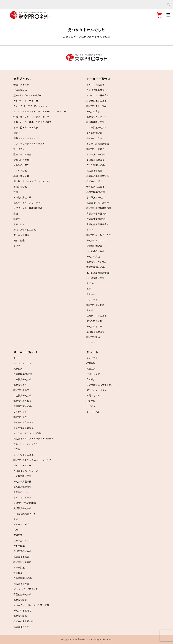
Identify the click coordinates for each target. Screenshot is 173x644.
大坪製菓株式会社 (22, 508)
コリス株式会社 (94, 133)
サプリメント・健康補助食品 (28, 208)
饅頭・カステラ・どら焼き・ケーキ (31, 117)
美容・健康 (19, 240)
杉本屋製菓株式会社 (96, 192)
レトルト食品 (20, 170)
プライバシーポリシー (98, 390)
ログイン (91, 406)
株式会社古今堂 (21, 583)
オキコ (90, 229)
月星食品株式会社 (22, 594)
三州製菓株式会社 (22, 551)
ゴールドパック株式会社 (26, 589)
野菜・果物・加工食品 (25, 229)
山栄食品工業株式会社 (98, 224)
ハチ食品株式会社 (95, 251)
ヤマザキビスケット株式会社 (28, 433)
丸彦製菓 (18, 368)
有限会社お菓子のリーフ (26, 471)
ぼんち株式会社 (94, 321)
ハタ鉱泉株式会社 (95, 278)
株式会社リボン (94, 181)
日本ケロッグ (20, 412)
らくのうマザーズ (22, 497)
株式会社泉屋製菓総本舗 (99, 208)
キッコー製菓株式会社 (98, 144)
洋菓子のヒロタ (21, 492)
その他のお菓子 (21, 165)
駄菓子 (17, 133)
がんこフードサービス (25, 465)
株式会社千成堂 (94, 170)
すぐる (90, 310)
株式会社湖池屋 (21, 390)
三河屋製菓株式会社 (23, 406)
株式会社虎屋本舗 (22, 481)
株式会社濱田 (20, 600)
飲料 (16, 192)
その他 (17, 246)
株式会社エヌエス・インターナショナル (34, 438)
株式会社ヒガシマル (96, 262)
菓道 (89, 289)
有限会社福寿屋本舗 (96, 213)
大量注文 (91, 368)
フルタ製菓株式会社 (96, 127)
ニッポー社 (92, 299)
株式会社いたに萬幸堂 (98, 203)
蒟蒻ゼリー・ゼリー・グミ (27, 138)
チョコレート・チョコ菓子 (27, 100)
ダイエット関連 (21, 235)
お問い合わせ (93, 395)
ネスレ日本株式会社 (23, 454)
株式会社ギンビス (95, 305)
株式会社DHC (20, 616)
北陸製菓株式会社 (22, 395)
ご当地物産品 (20, 90)
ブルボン (91, 342)
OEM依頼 (91, 363)
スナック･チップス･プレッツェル (30, 106)
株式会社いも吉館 (22, 562)
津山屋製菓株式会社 (96, 100)
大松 (16, 519)
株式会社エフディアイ (98, 240)
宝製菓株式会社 (94, 246)
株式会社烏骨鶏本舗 (23, 621)
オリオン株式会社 (95, 84)
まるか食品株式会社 (23, 428)
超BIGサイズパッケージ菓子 (27, 95)
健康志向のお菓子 (22, 160)
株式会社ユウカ (94, 138)
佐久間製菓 (19, 546)
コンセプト (92, 358)
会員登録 (91, 401)
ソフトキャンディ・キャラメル (29, 144)
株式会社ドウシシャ (23, 422)
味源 (16, 530)
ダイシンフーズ (21, 524)
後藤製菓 (18, 573)
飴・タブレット (21, 149)
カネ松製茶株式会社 (23, 578)
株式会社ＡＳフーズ (96, 117)
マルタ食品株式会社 (96, 154)
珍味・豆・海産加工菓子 (26, 127)
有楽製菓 (18, 535)
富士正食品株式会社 (96, 197)
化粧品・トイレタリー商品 (27, 203)
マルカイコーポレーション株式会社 (31, 605)
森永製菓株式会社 (95, 332)
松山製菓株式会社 (95, 122)
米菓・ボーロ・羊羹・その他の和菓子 (32, 122)
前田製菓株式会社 (22, 379)
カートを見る (93, 412)
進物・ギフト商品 (22, 154)
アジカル (91, 283)
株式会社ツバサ (21, 627)
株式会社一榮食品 (95, 149)
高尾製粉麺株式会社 (96, 267)
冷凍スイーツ (20, 224)
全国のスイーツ (21, 84)
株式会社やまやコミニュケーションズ (32, 460)
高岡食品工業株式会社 (98, 176)
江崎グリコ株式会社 (96, 315)
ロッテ (17, 358)
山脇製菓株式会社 (95, 160)
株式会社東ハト (21, 385)
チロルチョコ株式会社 (98, 95)
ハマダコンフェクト (23, 363)
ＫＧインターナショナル (26, 444)
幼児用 (17, 219)
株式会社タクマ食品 (96, 106)
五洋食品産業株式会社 (98, 273)
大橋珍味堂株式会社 (96, 219)
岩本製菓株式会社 (95, 187)
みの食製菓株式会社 (23, 374)
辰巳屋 (17, 449)
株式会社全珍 (93, 111)
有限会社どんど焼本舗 (25, 503)
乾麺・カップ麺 (21, 176)
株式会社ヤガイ (21, 417)
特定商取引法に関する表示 (100, 385)
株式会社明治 (93, 337)
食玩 (16, 213)
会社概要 (91, 379)
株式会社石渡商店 (22, 610)
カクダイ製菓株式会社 (98, 90)
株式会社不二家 (94, 326)
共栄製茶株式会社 (22, 476)
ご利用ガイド (93, 374)
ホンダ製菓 (19, 567)
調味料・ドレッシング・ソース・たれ (32, 181)
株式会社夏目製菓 (22, 401)
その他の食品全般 (22, 197)
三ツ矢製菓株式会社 (96, 165)
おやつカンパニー (22, 541)
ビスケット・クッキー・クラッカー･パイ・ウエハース (41, 111)
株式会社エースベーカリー (100, 235)
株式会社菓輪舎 (21, 557)
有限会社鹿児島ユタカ (25, 514)
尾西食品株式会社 (22, 487)
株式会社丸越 (93, 256)
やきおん (91, 294)
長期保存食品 (20, 187)
